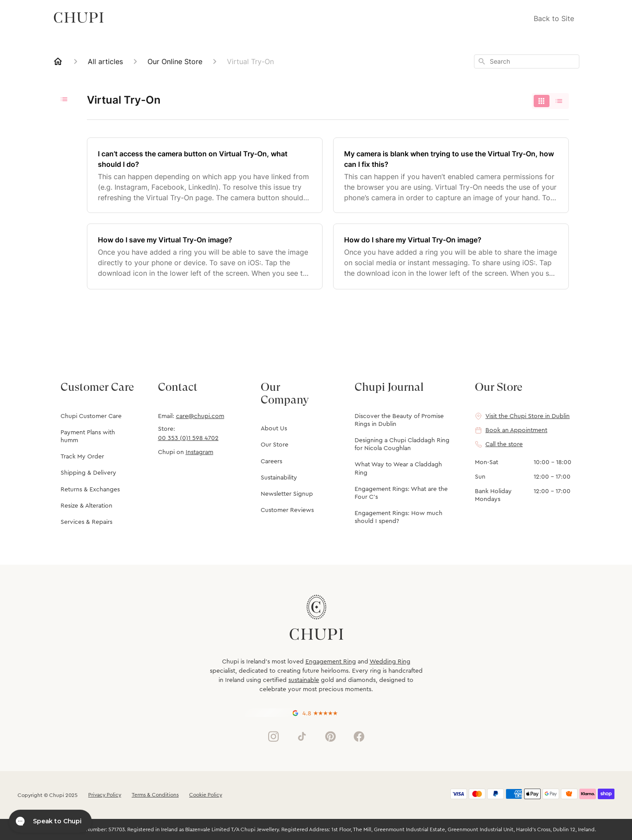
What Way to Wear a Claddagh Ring (398, 469)
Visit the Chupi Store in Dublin (528, 416)
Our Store (275, 445)
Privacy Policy (105, 795)
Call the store (504, 444)
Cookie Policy (206, 795)
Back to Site (554, 18)
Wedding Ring (390, 662)
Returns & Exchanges (90, 490)
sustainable (304, 680)
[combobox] (527, 61)
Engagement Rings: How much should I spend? (399, 517)
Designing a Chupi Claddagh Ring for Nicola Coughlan (402, 444)
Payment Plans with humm (88, 436)
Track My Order (82, 457)
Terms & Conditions (155, 795)
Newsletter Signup (287, 494)
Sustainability (279, 478)
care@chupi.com (200, 416)
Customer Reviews (287, 510)
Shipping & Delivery (88, 473)
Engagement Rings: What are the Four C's (401, 493)
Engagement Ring (331, 662)
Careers (271, 461)
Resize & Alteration (86, 506)
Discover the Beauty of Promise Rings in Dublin (399, 420)
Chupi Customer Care (91, 416)
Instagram (199, 452)
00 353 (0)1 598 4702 (188, 438)
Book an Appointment (516, 430)
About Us (274, 429)
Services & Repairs (86, 522)
